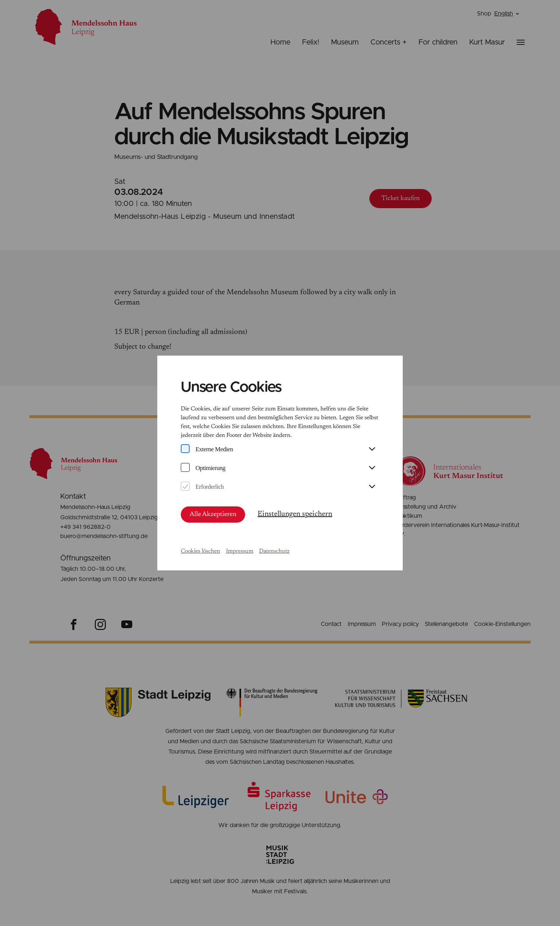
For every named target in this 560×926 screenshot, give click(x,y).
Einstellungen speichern (295, 514)
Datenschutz (274, 551)
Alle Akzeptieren (213, 514)
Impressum (240, 551)
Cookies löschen (200, 551)
